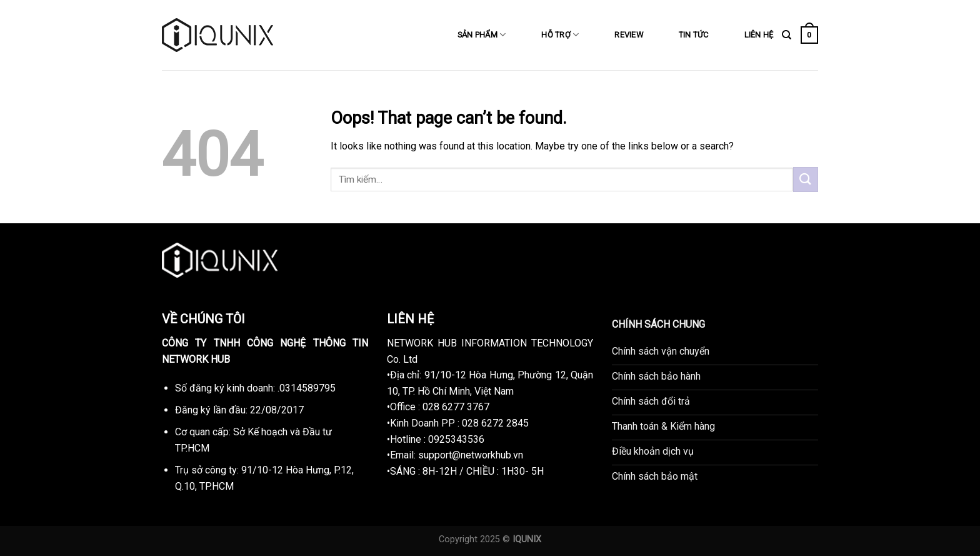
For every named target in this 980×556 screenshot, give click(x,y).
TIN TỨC (694, 35)
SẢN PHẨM (482, 35)
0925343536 (456, 439)
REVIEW (629, 35)
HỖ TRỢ (560, 35)
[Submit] (806, 179)
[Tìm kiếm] (787, 35)
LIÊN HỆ (759, 35)
